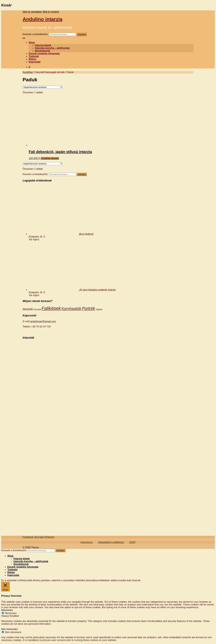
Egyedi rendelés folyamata (44, 54)
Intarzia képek (43, 45)
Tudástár (34, 56)
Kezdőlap (28, 72)
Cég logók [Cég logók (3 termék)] (37, 309)
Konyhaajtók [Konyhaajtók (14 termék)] (71, 309)
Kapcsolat (35, 62)
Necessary (11, 613)
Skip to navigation (32, 12)
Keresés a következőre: (35, 34)
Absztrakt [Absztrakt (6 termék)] (28, 309)
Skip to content (51, 12)
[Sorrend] (42, 87)
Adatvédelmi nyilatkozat (111, 542)
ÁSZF (132, 542)
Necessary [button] (7, 610)
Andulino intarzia (42, 19)
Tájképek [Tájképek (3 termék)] (99, 309)
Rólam (32, 59)
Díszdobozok (42, 51)
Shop (32, 42)
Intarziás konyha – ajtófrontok (52, 48)
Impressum (87, 542)
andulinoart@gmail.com (43, 321)
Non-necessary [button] (10, 629)
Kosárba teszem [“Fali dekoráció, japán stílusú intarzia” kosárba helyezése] (50, 158)
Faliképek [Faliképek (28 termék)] (51, 308)
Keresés (82, 34)
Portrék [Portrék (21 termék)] (89, 308)
